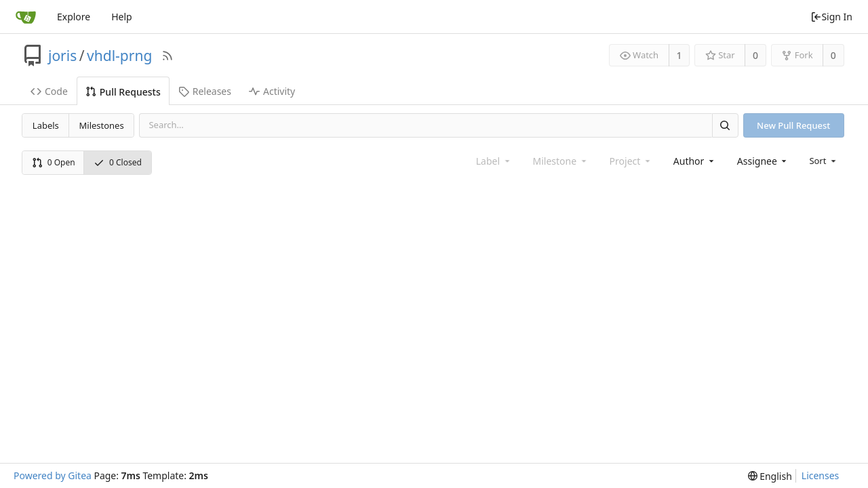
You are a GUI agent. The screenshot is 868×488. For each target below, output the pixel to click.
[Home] (26, 17)
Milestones (102, 125)
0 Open (54, 162)
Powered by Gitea (53, 475)
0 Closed (118, 162)
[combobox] (695, 161)
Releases (205, 91)
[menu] (824, 161)
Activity (272, 91)
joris (62, 56)
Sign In (831, 17)
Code (49, 91)
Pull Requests (123, 92)
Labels (46, 125)
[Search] (725, 125)
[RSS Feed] (167, 56)
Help (122, 17)
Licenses (821, 475)
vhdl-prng (119, 56)
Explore (74, 17)
